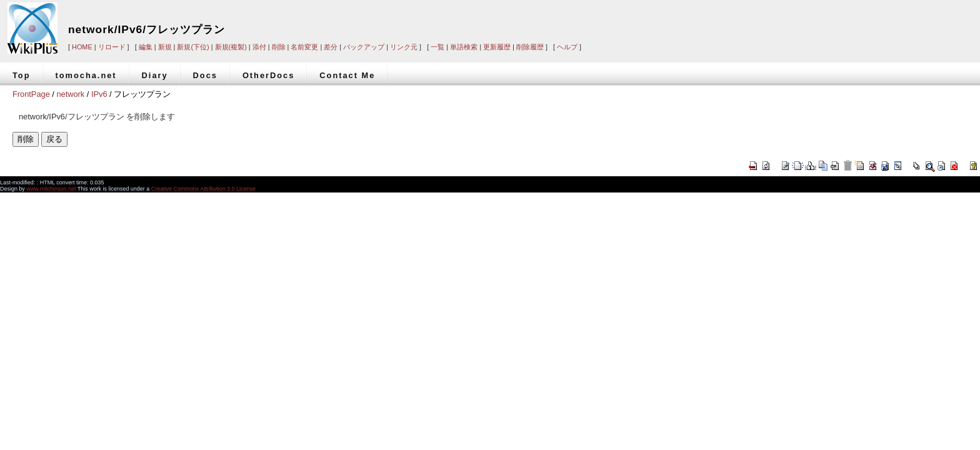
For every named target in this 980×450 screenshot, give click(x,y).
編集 (146, 47)
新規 (165, 47)
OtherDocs (268, 75)
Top (22, 75)
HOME (82, 47)
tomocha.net (86, 75)
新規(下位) (193, 47)
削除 (279, 47)
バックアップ (364, 47)
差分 (331, 47)
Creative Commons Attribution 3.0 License (203, 189)
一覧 (437, 47)
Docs (205, 75)
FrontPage (31, 94)
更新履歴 (497, 47)
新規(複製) (231, 47)
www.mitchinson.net (51, 189)
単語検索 (464, 47)
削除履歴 (530, 47)
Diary (155, 75)
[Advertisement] (790, 20)
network (70, 94)
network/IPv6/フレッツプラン (147, 29)
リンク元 (404, 47)
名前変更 (304, 47)
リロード (112, 47)
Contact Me (347, 75)
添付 (259, 47)
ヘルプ (567, 47)
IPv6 (99, 94)
